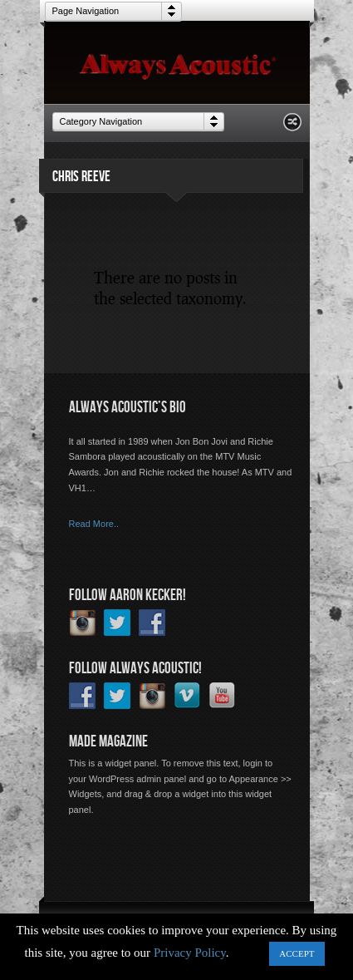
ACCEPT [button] (297, 953)
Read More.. (94, 524)
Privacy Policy (190, 953)
